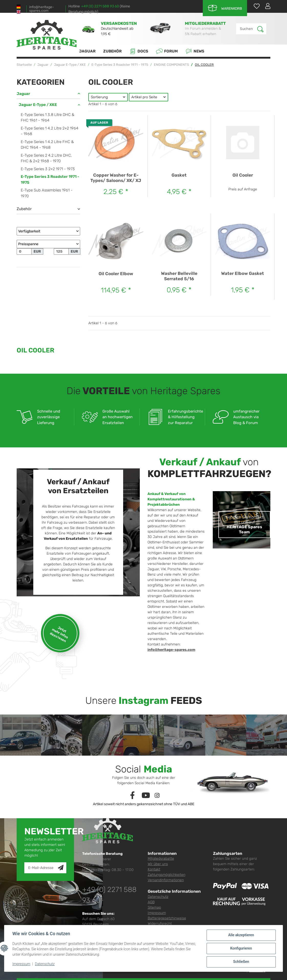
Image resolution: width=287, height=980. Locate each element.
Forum (167, 51)
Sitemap (154, 907)
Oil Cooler (243, 175)
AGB (151, 902)
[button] (266, 6)
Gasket (179, 175)
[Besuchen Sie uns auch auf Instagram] (157, 796)
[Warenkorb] (225, 8)
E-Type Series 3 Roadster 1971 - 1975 (50, 180)
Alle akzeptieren (241, 935)
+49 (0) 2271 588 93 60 (100, 6)
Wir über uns (158, 864)
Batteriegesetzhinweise (167, 918)
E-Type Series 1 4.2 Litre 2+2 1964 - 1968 (50, 131)
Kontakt (154, 869)
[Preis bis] (61, 252)
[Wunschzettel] (254, 6)
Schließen (241, 962)
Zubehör (24, 209)
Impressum (157, 913)
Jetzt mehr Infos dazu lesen (59, 634)
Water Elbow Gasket (243, 273)
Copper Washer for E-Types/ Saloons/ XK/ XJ (116, 178)
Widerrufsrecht (160, 924)
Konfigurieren (241, 949)
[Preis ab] (24, 252)
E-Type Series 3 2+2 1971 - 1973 (48, 169)
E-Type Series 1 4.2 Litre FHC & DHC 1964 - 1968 (47, 145)
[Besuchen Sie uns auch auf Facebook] (132, 796)
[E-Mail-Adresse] (41, 868)
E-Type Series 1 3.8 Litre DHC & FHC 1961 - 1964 (47, 118)
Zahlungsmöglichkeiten (167, 875)
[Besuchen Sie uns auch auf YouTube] (146, 796)
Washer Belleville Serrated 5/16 (179, 276)
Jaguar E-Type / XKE (38, 105)
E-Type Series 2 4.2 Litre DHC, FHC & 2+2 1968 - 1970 (46, 158)
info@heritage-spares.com (42, 9)
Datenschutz (158, 897)
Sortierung (99, 97)
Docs (139, 51)
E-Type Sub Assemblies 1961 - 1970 (47, 193)
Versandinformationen (166, 880)
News (195, 51)
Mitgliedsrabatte (161, 859)
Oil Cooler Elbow (116, 274)
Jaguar (23, 94)
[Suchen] (247, 29)
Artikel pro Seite (144, 97)
